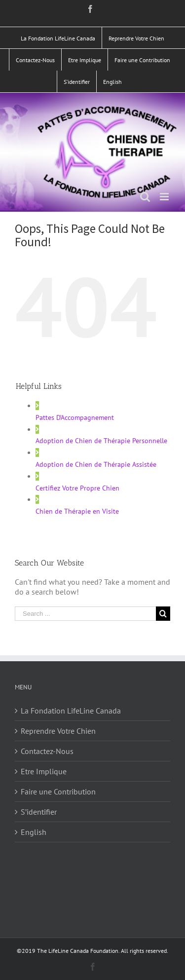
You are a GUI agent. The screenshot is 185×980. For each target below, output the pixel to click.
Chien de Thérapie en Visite (77, 511)
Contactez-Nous (47, 751)
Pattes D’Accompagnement (75, 417)
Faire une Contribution (58, 792)
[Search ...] (85, 614)
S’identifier (39, 812)
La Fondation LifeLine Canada (71, 711)
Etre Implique (44, 771)
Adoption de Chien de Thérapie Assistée (96, 464)
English (34, 832)
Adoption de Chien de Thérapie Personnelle (101, 441)
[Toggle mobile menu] (165, 197)
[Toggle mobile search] (145, 197)
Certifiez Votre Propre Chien (77, 488)
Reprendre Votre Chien (58, 731)
